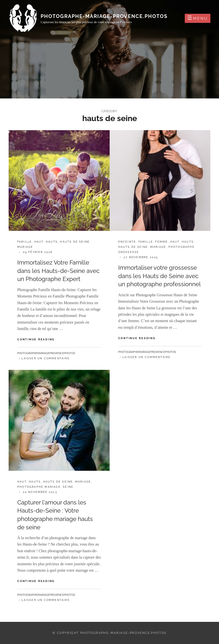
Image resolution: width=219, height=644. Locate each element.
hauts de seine (75, 242)
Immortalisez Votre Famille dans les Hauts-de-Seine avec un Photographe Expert (58, 271)
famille (25, 242)
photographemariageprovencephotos (46, 353)
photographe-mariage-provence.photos (104, 16)
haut (39, 242)
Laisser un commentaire (45, 358)
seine (68, 487)
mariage (25, 247)
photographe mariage (39, 487)
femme (161, 242)
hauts (52, 242)
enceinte (127, 242)
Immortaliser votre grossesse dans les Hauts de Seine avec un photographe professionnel (160, 276)
